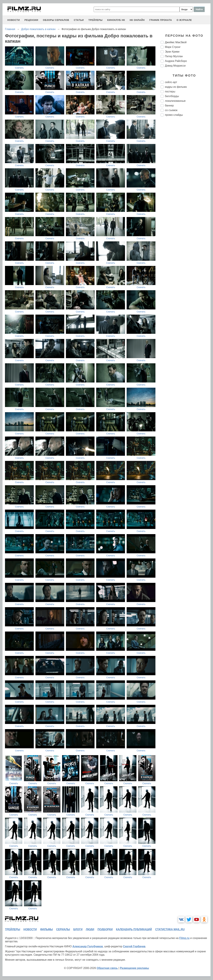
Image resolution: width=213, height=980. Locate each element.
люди (90, 929)
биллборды (172, 96)
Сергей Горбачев (134, 946)
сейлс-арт (171, 82)
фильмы (46, 929)
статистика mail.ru (170, 929)
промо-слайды (174, 115)
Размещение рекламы (135, 968)
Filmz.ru (184, 938)
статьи (79, 20)
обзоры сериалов (56, 20)
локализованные (175, 101)
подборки (105, 929)
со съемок (171, 110)
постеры (170, 91)
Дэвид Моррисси (175, 66)
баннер (169, 106)
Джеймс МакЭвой (176, 42)
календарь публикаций (134, 929)
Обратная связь (107, 968)
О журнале (184, 20)
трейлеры (95, 20)
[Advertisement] (186, 175)
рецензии (31, 20)
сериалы (63, 929)
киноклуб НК (116, 20)
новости (14, 20)
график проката (161, 20)
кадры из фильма (176, 87)
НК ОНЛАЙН (137, 20)
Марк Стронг (173, 47)
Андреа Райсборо (176, 61)
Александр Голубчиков (88, 946)
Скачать (19, 68)
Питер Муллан (174, 56)
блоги (78, 929)
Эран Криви (172, 52)
